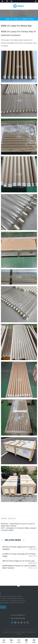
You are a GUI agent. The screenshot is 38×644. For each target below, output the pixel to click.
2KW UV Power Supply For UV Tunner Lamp (18, 561)
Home (8, 19)
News (16, 19)
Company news (27, 19)
